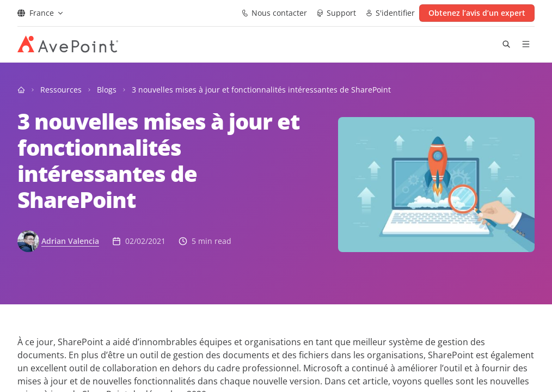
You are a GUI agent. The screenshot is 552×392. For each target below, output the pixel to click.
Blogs (107, 90)
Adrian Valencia (70, 241)
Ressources (61, 90)
